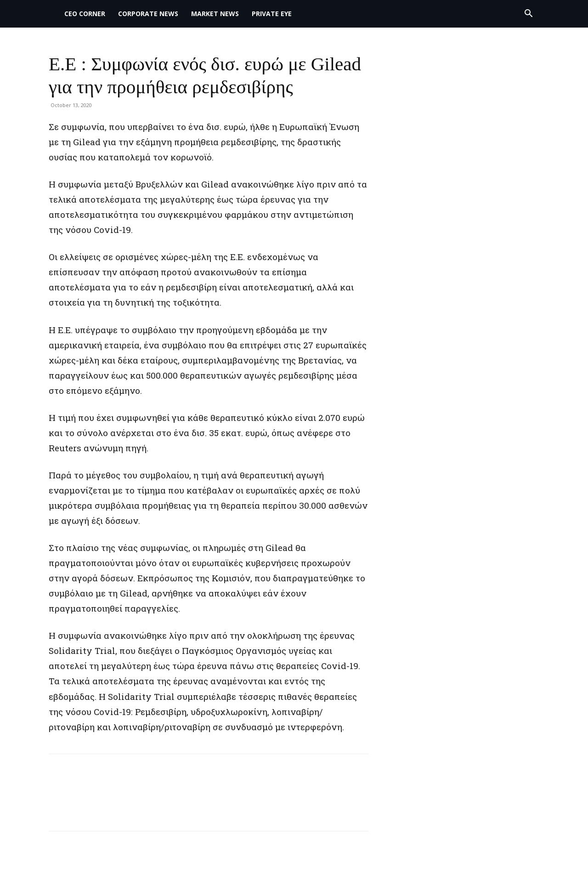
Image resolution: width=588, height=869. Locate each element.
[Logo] (53, 14)
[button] (528, 14)
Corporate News (148, 14)
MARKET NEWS (215, 14)
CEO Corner (85, 14)
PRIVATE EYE (272, 14)
